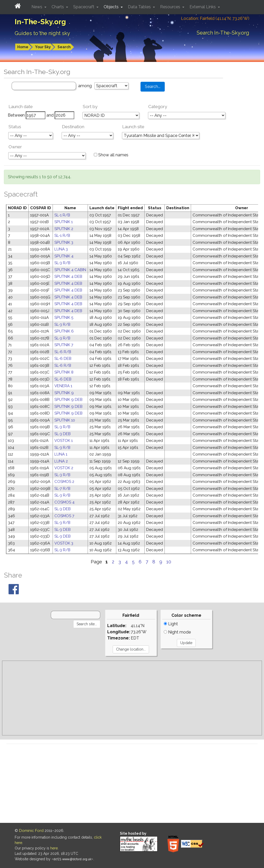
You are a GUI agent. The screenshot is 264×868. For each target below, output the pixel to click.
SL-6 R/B (63, 352)
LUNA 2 (61, 461)
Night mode (177, 632)
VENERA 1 (63, 386)
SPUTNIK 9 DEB (68, 400)
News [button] (37, 7)
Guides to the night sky (42, 33)
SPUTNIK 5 (64, 318)
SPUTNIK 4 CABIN (70, 270)
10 (169, 562)
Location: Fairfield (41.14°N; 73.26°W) (215, 18)
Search (64, 47)
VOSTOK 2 (64, 468)
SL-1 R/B (62, 215)
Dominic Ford (31, 831)
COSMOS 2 (64, 482)
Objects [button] (112, 7)
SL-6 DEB (63, 359)
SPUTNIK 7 (64, 345)
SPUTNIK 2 (64, 229)
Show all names (111, 155)
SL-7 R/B (62, 489)
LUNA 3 (61, 249)
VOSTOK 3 (64, 543)
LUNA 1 (61, 454)
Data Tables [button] (140, 7)
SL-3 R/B (62, 263)
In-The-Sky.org (40, 22)
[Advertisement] (132, 698)
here (54, 848)
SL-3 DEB (63, 434)
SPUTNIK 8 (64, 372)
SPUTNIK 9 (64, 393)
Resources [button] (171, 7)
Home (23, 47)
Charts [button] (58, 7)
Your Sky (43, 47)
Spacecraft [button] (84, 7)
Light (171, 624)
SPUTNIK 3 (64, 242)
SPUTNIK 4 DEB (68, 277)
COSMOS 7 (64, 516)
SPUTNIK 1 (64, 222)
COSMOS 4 (64, 502)
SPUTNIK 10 (65, 420)
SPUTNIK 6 (64, 331)
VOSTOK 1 (64, 441)
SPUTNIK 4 (64, 256)
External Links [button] (203, 7)
